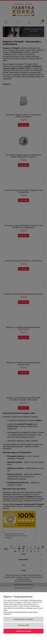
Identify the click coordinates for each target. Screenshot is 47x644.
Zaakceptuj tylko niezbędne (23, 619)
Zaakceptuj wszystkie (23, 631)
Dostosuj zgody (23, 625)
